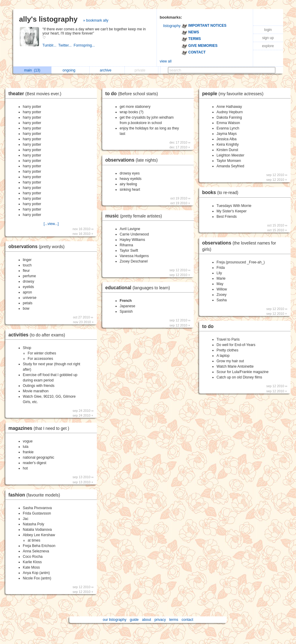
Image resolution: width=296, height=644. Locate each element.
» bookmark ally (96, 20)
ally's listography (48, 19)
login (268, 30)
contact (188, 620)
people (234, 94)
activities (38, 335)
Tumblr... (51, 45)
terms (174, 620)
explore (268, 46)
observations (38, 246)
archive (107, 70)
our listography (115, 620)
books (222, 192)
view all (166, 61)
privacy (160, 620)
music (135, 216)
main (32, 70)
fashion (36, 495)
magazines (40, 428)
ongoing (71, 70)
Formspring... (85, 45)
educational (139, 288)
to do (133, 94)
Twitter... (66, 45)
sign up (268, 38)
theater (36, 94)
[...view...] (51, 224)
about (147, 620)
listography (172, 26)
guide (134, 620)
